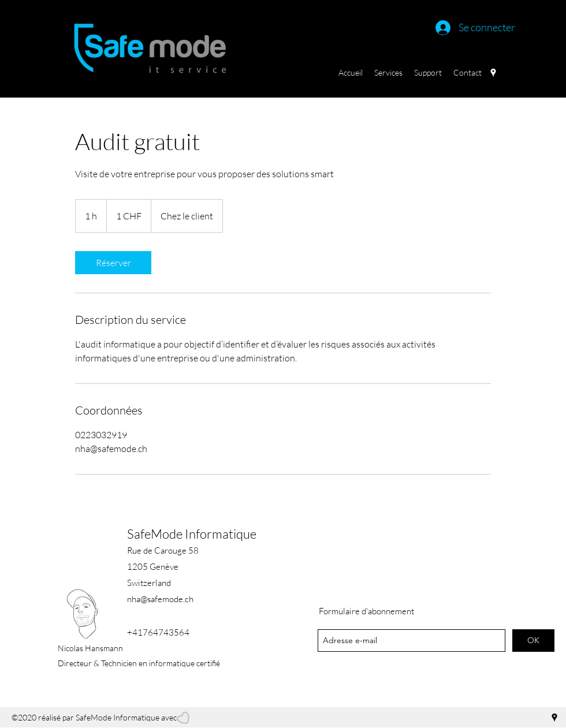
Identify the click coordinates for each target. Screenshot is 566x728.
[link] (113, 263)
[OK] (533, 641)
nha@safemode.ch (160, 599)
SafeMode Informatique (192, 534)
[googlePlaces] (493, 73)
